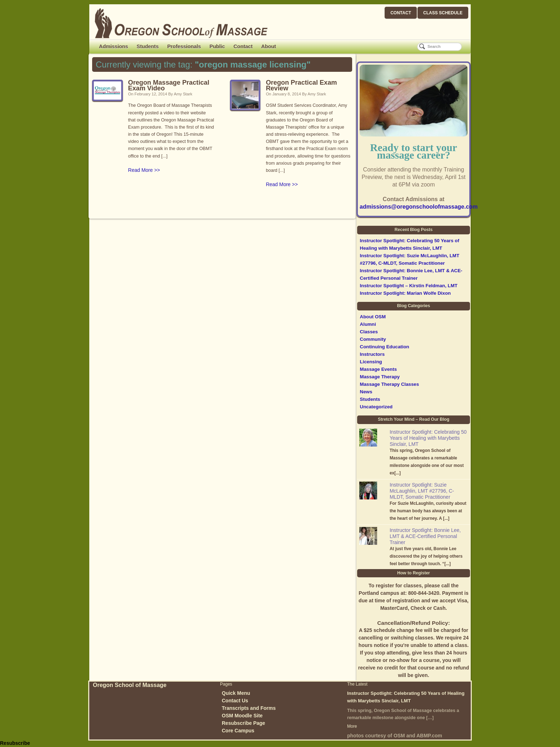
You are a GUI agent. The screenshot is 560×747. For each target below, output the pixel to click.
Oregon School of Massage (130, 685)
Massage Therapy (380, 377)
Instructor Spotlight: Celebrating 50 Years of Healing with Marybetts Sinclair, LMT (428, 438)
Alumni (368, 324)
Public (217, 46)
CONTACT (401, 13)
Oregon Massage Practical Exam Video (169, 85)
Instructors (372, 354)
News (366, 392)
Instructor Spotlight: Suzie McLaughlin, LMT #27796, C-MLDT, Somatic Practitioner (422, 491)
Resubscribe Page (243, 723)
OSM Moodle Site (242, 716)
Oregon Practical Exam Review (301, 85)
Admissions (114, 46)
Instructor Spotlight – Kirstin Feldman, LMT (409, 286)
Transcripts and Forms (249, 708)
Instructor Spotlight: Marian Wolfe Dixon (406, 293)
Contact (243, 46)
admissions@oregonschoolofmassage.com (419, 207)
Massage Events (378, 369)
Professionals (184, 46)
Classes (369, 332)
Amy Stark (183, 94)
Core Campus (238, 731)
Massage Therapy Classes (390, 384)
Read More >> (144, 170)
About (269, 46)
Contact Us (235, 701)
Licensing (371, 362)
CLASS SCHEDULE (443, 13)
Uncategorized (376, 407)
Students (148, 46)
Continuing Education (385, 347)
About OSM (373, 317)
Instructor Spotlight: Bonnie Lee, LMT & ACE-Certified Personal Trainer (425, 536)
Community (373, 339)
